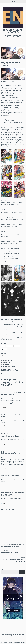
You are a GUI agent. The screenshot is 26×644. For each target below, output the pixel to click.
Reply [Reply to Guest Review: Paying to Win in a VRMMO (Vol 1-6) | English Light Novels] (15, 396)
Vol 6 (13, 257)
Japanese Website (18, 119)
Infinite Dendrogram (9, 328)
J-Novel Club (15, 202)
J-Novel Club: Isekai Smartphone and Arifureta (13, 560)
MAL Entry (7, 121)
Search (3, 569)
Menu (14, 2)
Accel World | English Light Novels (10, 476)
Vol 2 (18, 255)
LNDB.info (15, 122)
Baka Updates (8, 122)
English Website (8, 119)
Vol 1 (14, 255)
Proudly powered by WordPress (7, 643)
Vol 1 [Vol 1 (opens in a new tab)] (13, 252)
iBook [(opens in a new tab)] (8, 202)
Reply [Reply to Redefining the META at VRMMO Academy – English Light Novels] (15, 496)
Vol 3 (22, 255)
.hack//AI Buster (18, 331)
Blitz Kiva (12, 367)
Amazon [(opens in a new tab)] (3, 202)
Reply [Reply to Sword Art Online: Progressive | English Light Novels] (14, 418)
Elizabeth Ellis (11, 369)
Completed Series (6, 368)
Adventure (6, 367)
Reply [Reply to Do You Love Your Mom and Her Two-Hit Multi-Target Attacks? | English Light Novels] (17, 437)
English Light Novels (13, 31)
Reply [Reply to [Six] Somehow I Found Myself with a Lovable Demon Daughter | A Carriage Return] (17, 455)
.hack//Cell (7, 333)
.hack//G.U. (12, 333)
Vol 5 (9, 257)
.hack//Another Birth (9, 331)
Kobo (21, 202)
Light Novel (6, 364)
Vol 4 (5, 257)
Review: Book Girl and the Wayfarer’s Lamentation (13, 552)
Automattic (22, 643)
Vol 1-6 (17, 258)
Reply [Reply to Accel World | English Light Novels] (15, 477)
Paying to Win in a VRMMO (11, 372)
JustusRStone (7, 362)
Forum (12, 121)
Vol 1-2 (17, 253)
